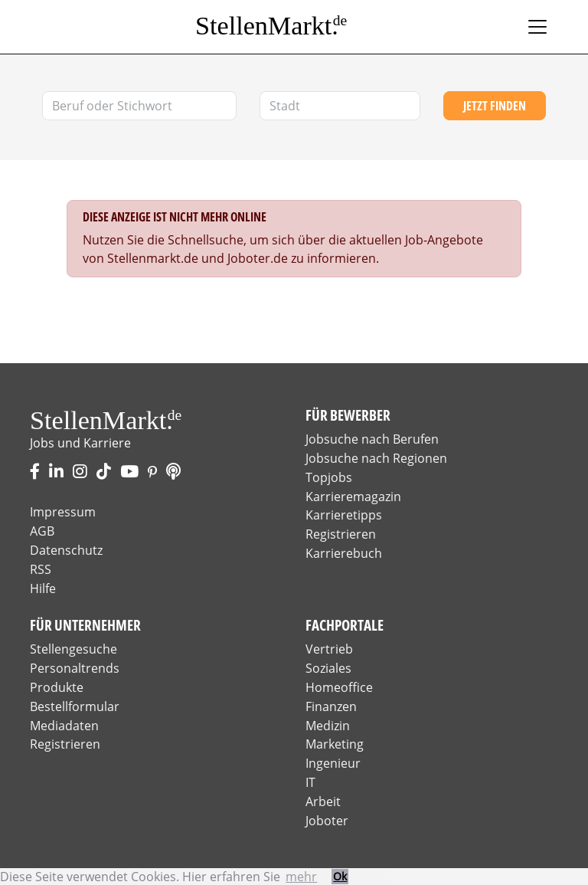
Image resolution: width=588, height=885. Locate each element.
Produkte (57, 687)
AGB (42, 531)
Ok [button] (340, 876)
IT (310, 782)
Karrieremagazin (353, 497)
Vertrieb (329, 649)
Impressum (63, 512)
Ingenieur (333, 763)
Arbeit (323, 801)
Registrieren (341, 534)
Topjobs (329, 477)
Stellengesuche (73, 649)
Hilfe (43, 588)
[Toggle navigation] (537, 27)
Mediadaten (64, 726)
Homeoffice (339, 687)
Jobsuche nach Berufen (372, 439)
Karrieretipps (344, 515)
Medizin (328, 726)
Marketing (335, 744)
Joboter (327, 821)
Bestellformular (75, 706)
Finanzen (331, 706)
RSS (41, 569)
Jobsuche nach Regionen (376, 458)
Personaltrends (75, 668)
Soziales (328, 668)
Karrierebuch (344, 553)
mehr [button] (301, 877)
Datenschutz (66, 550)
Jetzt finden (495, 106)
